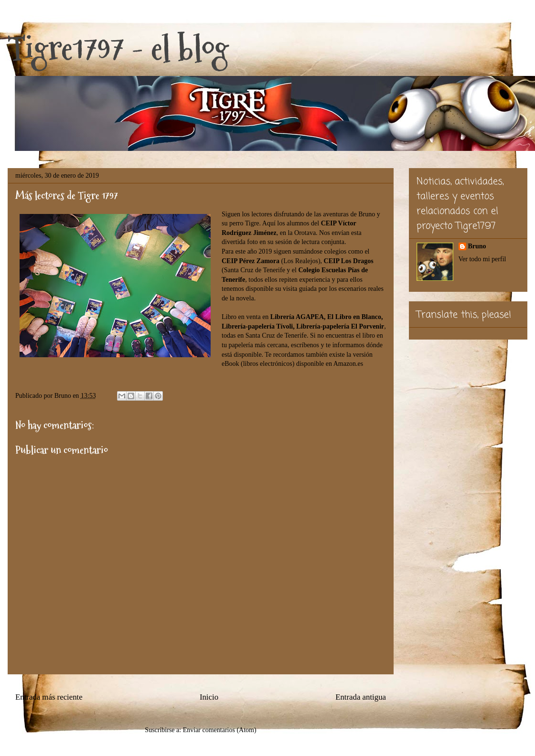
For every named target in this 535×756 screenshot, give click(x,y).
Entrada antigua (361, 697)
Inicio (209, 697)
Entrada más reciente (49, 697)
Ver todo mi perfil (482, 259)
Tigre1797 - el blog (118, 48)
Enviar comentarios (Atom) (220, 730)
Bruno (477, 246)
